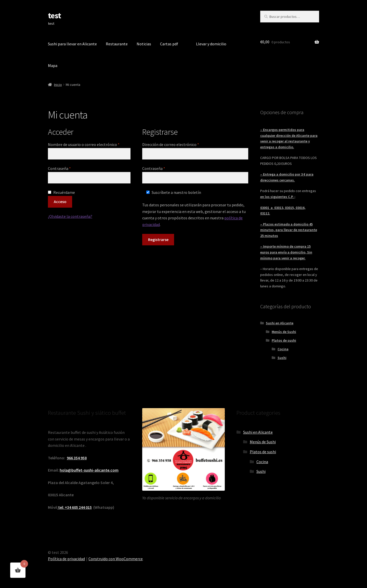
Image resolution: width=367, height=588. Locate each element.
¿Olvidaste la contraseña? (70, 216)
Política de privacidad (66, 559)
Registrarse (158, 239)
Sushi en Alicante (280, 323)
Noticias (144, 44)
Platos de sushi (284, 340)
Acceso (60, 202)
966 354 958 (77, 458)
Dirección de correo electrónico (181, 144)
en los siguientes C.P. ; (278, 197)
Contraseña (70, 168)
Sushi (282, 358)
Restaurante (117, 44)
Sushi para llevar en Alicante (72, 44)
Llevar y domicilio (211, 44)
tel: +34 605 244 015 (75, 507)
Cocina (283, 349)
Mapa (53, 65)
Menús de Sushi (284, 332)
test (54, 16)
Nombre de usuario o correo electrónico (89, 144)
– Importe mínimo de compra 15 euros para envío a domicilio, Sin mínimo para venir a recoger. (286, 252)
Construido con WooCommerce (116, 559)
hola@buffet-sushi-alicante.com (89, 470)
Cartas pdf (169, 44)
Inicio (58, 85)
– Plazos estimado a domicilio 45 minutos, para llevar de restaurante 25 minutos (289, 230)
